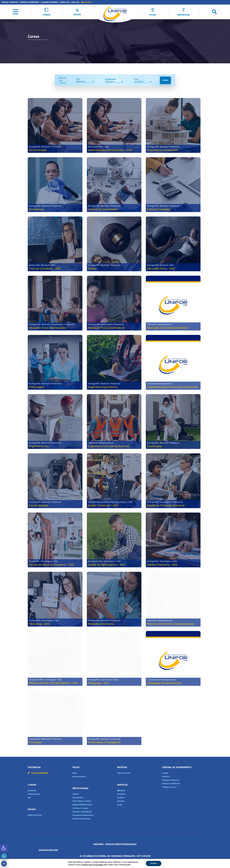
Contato (165, 773)
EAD (29, 798)
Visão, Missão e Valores (82, 801)
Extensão (121, 801)
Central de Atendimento (30, 2)
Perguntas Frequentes (171, 780)
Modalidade (114, 80)
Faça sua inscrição (38, 773)
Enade (120, 805)
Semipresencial (34, 794)
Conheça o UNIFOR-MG (10, 2)
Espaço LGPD (65, 2)
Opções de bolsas (35, 815)
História (76, 794)
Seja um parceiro (79, 777)
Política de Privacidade (82, 819)
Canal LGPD (75, 2)
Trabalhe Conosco (169, 787)
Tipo (85, 80)
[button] (4, 848)
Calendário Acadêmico (50, 2)
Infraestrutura (78, 798)
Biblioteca (121, 791)
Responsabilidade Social (82, 805)
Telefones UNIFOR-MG (171, 784)
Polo (143, 80)
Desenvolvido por (115, 850)
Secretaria (121, 794)
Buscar (165, 80)
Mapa (75, 773)
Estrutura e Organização (82, 812)
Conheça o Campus (80, 808)
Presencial (32, 791)
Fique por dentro (124, 773)
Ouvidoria (166, 777)
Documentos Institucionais (83, 815)
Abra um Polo (86, 2)
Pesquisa (121, 798)
